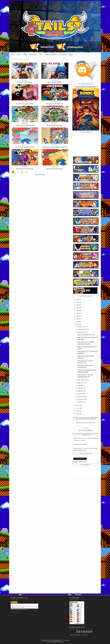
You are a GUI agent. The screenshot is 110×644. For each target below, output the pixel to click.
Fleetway (21, 147)
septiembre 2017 (82, 380)
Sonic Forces (23, 104)
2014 (78, 411)
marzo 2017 (81, 396)
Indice (19, 54)
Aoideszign (61, 642)
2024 (78, 305)
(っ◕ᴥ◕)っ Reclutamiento (51, 54)
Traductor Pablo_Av (28, 82)
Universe (61, 104)
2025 (78, 302)
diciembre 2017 (82, 327)
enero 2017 (81, 402)
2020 (78, 316)
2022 (78, 311)
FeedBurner (89, 430)
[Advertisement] (40, 186)
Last (26, 172)
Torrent (42, 174)
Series (25, 54)
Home (13, 59)
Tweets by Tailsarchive (80, 461)
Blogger (55, 642)
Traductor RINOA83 (29, 104)
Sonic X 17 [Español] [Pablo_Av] (86, 335)
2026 (78, 300)
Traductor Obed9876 (58, 82)
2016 (78, 405)
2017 (20, 82)
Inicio (12, 54)
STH (52, 82)
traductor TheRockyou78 (62, 147)
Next (22, 172)
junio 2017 (81, 388)
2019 (78, 319)
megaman (48, 147)
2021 (78, 313)
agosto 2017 (81, 383)
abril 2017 (81, 394)
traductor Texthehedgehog (29, 147)
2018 (78, 322)
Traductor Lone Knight (55, 104)
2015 (78, 408)
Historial (37, 174)
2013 (78, 414)
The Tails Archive (51, 640)
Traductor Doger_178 (59, 169)
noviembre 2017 (82, 329)
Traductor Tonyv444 (55, 125)
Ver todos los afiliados (16, 613)
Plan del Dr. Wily (54, 147)
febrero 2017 (81, 399)
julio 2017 (80, 385)
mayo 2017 (81, 391)
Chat (40, 54)
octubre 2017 (81, 332)
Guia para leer (63, 54)
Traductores (33, 54)
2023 (78, 308)
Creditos (71, 54)
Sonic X (23, 82)
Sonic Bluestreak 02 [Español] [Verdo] (86, 87)
